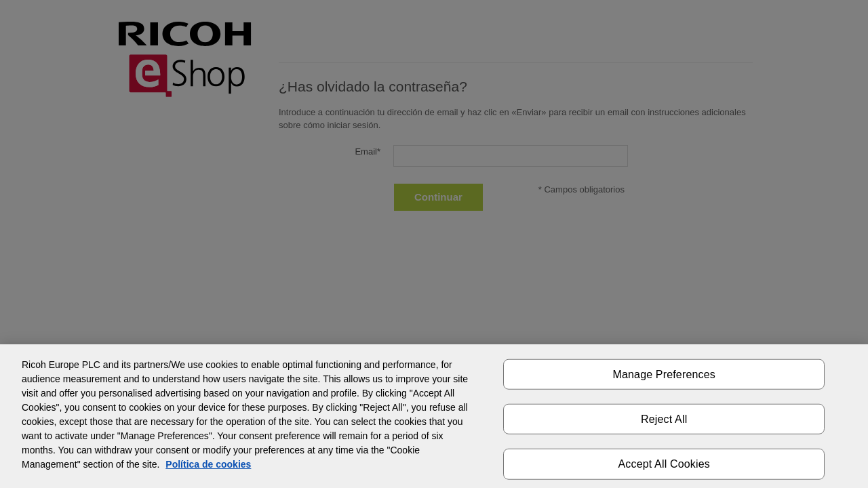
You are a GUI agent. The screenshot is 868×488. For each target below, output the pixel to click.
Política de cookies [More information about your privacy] (208, 464)
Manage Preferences (664, 374)
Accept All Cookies (664, 464)
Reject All (664, 419)
